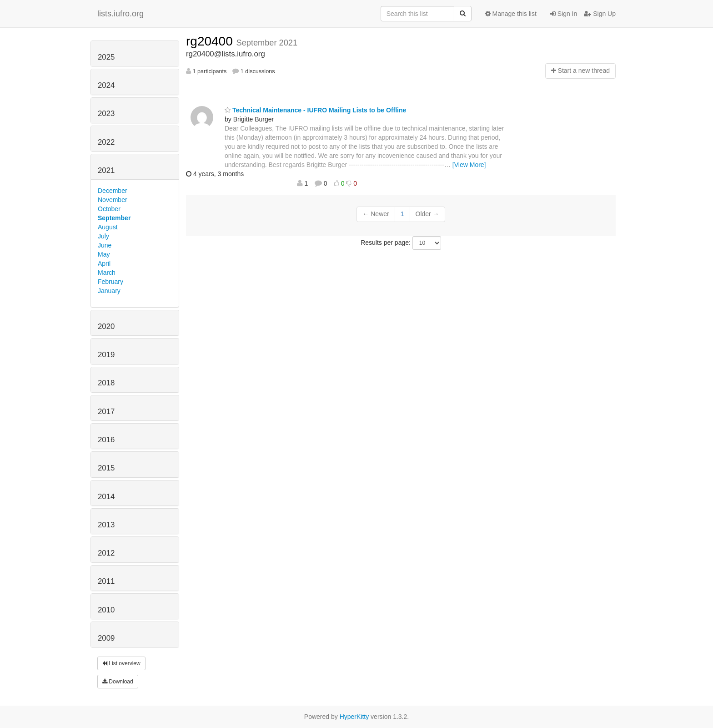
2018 (106, 383)
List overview (121, 663)
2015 (106, 468)
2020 (106, 326)
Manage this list (511, 14)
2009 (106, 638)
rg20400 (211, 41)
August (108, 227)
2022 (106, 142)
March (107, 273)
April (104, 263)
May (104, 254)
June (105, 245)
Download (118, 682)
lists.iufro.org (121, 14)
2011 (106, 581)
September (114, 218)
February (110, 282)
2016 (106, 440)
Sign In (564, 14)
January (109, 291)
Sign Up (600, 14)
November (113, 200)
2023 (106, 114)
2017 (106, 412)
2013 (106, 525)
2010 (106, 610)
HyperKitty (354, 717)
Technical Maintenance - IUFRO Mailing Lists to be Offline (315, 110)
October (109, 209)
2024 (106, 85)
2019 (106, 355)
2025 (106, 57)
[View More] (469, 165)
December (113, 191)
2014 (106, 497)
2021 (106, 170)
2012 (106, 553)
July (103, 236)
